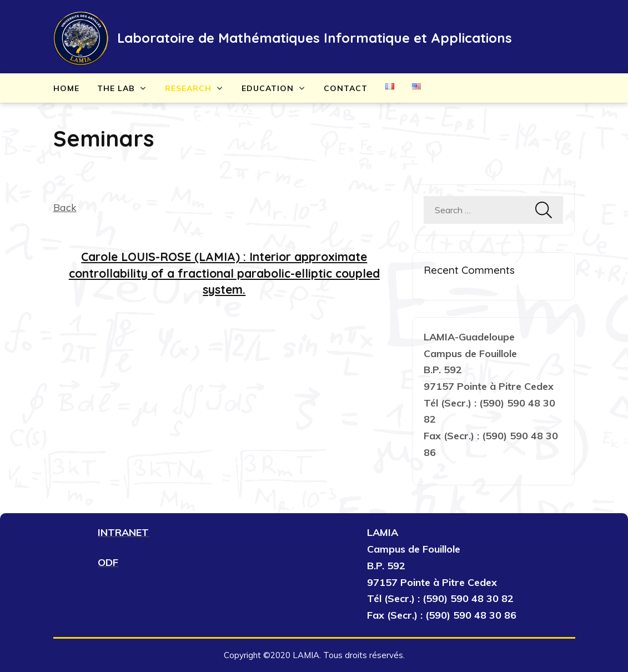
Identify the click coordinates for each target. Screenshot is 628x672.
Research (188, 88)
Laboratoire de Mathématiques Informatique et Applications (315, 38)
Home (66, 88)
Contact (346, 88)
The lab (116, 88)
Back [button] (65, 207)
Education (268, 88)
